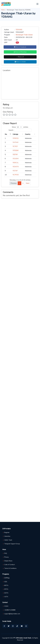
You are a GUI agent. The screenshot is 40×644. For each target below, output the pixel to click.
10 (6, 175)
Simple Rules (8, 561)
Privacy (6, 557)
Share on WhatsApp (20, 52)
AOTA (6, 597)
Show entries (20, 127)
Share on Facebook (20, 47)
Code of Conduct (10, 565)
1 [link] (20, 183)
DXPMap (7, 578)
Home (3, 10)
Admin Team (8, 540)
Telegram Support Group (12, 544)
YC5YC (6, 606)
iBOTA (6, 585)
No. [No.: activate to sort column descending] (6, 134)
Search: (20, 130)
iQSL (6, 582)
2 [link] (23, 183)
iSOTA (6, 593)
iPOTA (6, 589)
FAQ (6, 553)
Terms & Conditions (10, 568)
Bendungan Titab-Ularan (24, 35)
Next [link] (28, 183)
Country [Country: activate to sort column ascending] (28, 134)
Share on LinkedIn (20, 62)
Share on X (20, 57)
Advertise (7, 536)
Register (7, 533)
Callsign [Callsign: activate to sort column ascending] (15, 134)
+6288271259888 (10, 610)
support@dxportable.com (12, 614)
